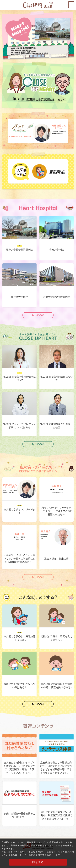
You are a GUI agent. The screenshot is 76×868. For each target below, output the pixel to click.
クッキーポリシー (20, 852)
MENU (74, 4)
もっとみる (38, 315)
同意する (38, 862)
